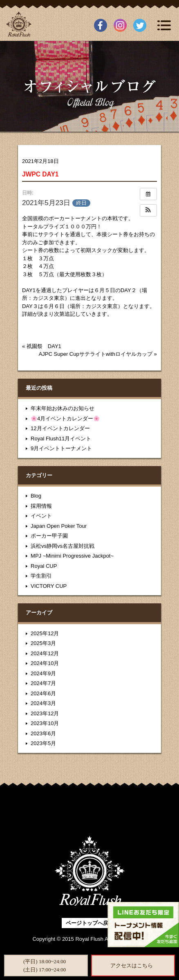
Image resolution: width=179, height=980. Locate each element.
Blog (36, 496)
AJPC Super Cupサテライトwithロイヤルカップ (96, 354)
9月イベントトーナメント (61, 448)
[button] (148, 210)
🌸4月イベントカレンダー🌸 (65, 419)
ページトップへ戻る (90, 923)
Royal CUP (44, 566)
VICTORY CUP (49, 586)
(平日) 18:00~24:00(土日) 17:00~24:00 (45, 965)
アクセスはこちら (132, 965)
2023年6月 (43, 733)
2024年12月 (45, 653)
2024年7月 (43, 683)
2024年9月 (43, 673)
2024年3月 (43, 703)
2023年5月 (43, 743)
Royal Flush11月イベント (61, 439)
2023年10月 (45, 723)
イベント (41, 516)
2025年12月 (45, 633)
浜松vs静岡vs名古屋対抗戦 (63, 546)
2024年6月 (43, 693)
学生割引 (41, 576)
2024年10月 (45, 663)
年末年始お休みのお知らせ (63, 408)
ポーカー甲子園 (49, 536)
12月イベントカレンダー (60, 428)
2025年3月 (43, 643)
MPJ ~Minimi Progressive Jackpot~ (72, 556)
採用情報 (41, 506)
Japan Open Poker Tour (59, 526)
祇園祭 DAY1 (44, 346)
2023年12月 (45, 713)
